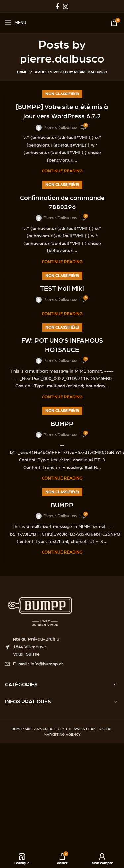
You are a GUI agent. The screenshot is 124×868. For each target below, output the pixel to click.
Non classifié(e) (62, 94)
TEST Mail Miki (62, 289)
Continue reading (62, 171)
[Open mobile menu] (16, 23)
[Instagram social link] (66, 6)
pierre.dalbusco (62, 59)
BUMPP (62, 424)
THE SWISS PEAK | (82, 729)
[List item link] (62, 664)
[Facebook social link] (57, 6)
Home (22, 72)
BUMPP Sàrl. (22, 729)
